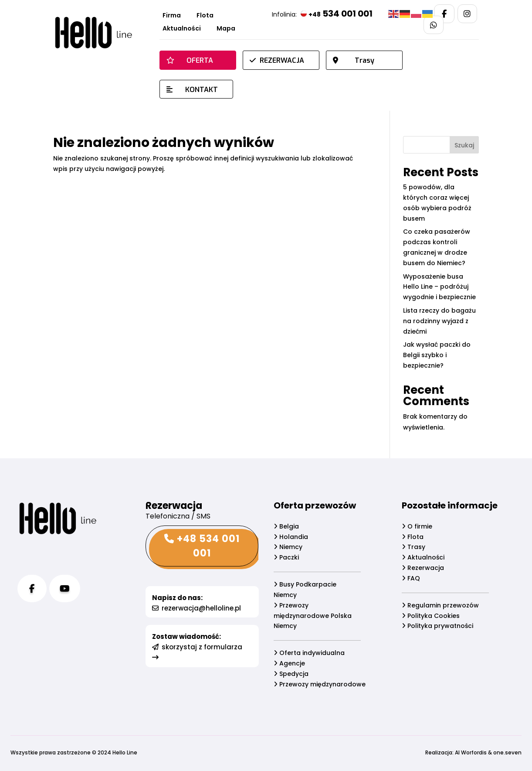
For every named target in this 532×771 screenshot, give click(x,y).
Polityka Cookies (431, 616)
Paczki (286, 557)
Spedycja (291, 674)
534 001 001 (337, 14)
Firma (172, 16)
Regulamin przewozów (441, 605)
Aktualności (182, 29)
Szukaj (464, 145)
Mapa (226, 29)
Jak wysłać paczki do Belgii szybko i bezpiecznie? (437, 355)
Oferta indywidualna (309, 653)
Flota (205, 16)
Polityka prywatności (438, 626)
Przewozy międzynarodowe (320, 684)
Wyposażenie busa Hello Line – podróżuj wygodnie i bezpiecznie (439, 287)
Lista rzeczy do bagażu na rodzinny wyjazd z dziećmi (439, 321)
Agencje (289, 663)
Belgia (286, 526)
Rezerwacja (423, 568)
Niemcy (288, 547)
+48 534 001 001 (202, 546)
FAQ (411, 578)
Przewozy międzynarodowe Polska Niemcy (313, 616)
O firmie (417, 526)
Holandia (291, 537)
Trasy (414, 547)
